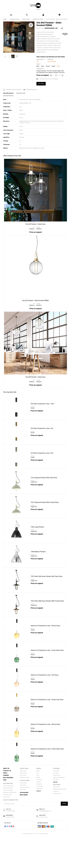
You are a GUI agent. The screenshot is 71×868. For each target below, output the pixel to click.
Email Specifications (30, 89)
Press (5, 805)
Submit (64, 835)
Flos (37, 805)
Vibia (38, 807)
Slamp (38, 803)
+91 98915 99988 (10, 843)
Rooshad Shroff (57, 825)
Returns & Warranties (8, 818)
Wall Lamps (23, 821)
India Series (24, 827)
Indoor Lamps (26, 19)
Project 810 (56, 823)
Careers (6, 807)
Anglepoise (39, 816)
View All (39, 823)
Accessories (24, 824)
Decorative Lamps (14, 19)
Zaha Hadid (56, 803)
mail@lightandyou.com (45, 843)
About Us (6, 800)
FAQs (5, 812)
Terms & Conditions (8, 822)
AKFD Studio (56, 819)
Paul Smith (56, 811)
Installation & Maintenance (10, 824)
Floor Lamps (23, 807)
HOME (5, 19)
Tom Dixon (39, 811)
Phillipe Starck (57, 807)
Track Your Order (7, 826)
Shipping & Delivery (8, 820)
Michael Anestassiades (59, 809)
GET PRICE (41, 84)
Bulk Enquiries (8, 809)
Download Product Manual (12, 89)
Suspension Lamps (38, 19)
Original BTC (40, 820)
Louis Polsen (40, 818)
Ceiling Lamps (23, 805)
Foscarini (39, 814)
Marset (38, 809)
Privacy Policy (7, 829)
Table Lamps (23, 803)
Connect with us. (10, 849)
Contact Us (7, 802)
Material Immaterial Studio (60, 821)
